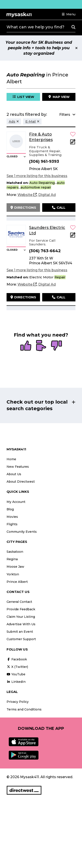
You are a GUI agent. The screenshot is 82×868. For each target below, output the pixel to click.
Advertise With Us (21, 624)
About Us (14, 474)
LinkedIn (16, 682)
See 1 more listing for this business (37, 176)
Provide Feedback (21, 609)
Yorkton (13, 574)
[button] (69, 14)
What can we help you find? (35, 27)
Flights (12, 524)
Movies (12, 517)
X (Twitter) (17, 667)
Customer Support (21, 639)
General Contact (19, 602)
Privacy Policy (18, 702)
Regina (12, 559)
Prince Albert (17, 582)
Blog (10, 509)
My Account (16, 502)
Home (11, 459)
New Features (18, 467)
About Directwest (21, 482)
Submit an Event (20, 632)
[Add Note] (73, 143)
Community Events (22, 532)
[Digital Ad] (47, 195)
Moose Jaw (15, 567)
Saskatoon (15, 552)
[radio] (26, 346)
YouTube (16, 674)
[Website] (27, 195)
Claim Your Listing (21, 617)
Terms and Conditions (24, 709)
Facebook (17, 659)
